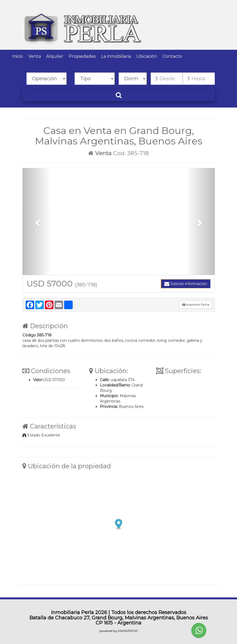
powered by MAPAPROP (119, 631)
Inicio (18, 56)
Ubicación (147, 56)
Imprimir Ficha (196, 304)
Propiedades (82, 56)
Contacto (172, 56)
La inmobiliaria (116, 56)
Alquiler (55, 56)
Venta (35, 56)
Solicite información (186, 284)
